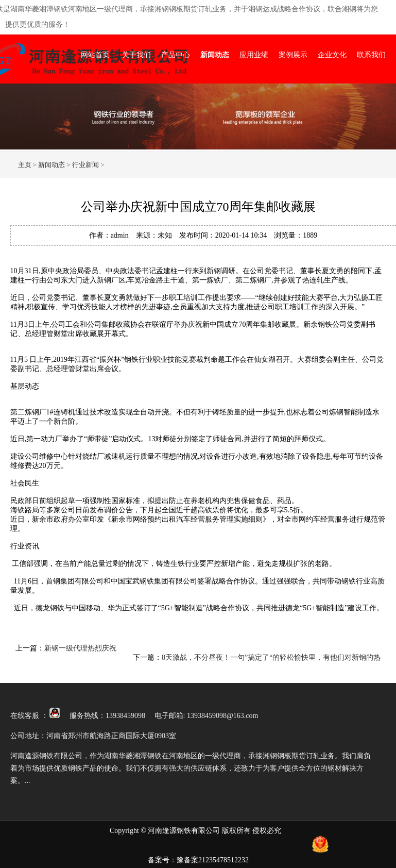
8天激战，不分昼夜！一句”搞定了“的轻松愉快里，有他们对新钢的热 (271, 657)
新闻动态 (215, 55)
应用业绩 (254, 55)
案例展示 (293, 55)
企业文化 (332, 55)
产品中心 (176, 55)
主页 (25, 165)
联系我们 (371, 55)
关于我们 (136, 55)
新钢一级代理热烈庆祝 (80, 648)
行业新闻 (85, 165)
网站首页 (95, 55)
